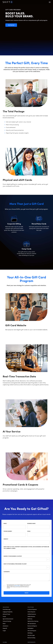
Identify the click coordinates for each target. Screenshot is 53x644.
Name (5, 524)
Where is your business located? (13, 556)
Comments (7, 572)
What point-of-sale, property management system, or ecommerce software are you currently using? (26, 548)
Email (29, 531)
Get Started (13, 26)
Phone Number (8, 531)
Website (6, 539)
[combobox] (5, 560)
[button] (50, 2)
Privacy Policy (17, 586)
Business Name (32, 524)
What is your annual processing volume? (15, 564)
